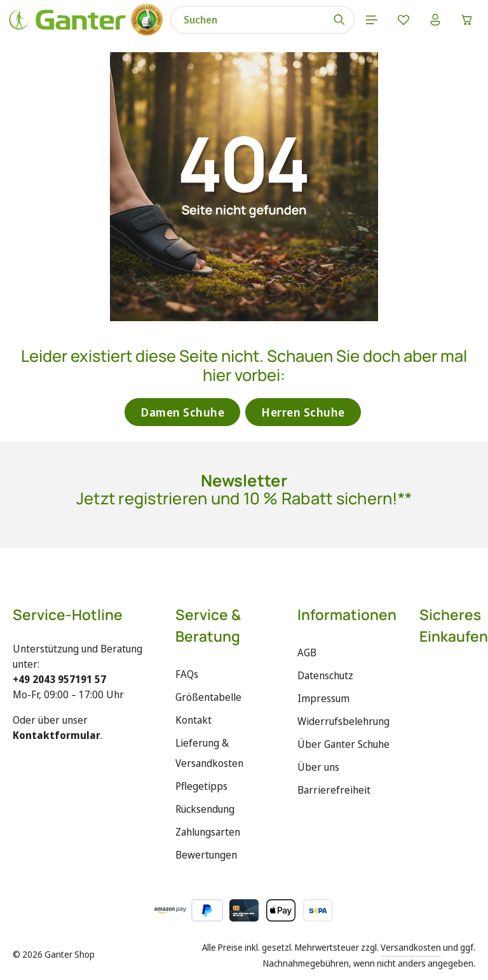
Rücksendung (205, 809)
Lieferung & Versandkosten (209, 753)
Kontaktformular (57, 735)
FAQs (187, 674)
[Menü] (372, 20)
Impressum (323, 698)
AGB (307, 652)
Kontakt (193, 720)
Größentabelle (208, 697)
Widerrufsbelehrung (343, 721)
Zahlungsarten (208, 832)
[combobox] (248, 20)
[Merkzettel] (403, 20)
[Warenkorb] (467, 20)
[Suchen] (340, 20)
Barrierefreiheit (334, 790)
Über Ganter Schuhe (343, 744)
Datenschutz (325, 675)
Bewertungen (206, 855)
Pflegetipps (201, 786)
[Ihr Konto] (435, 20)
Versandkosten (411, 947)
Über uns (318, 767)
